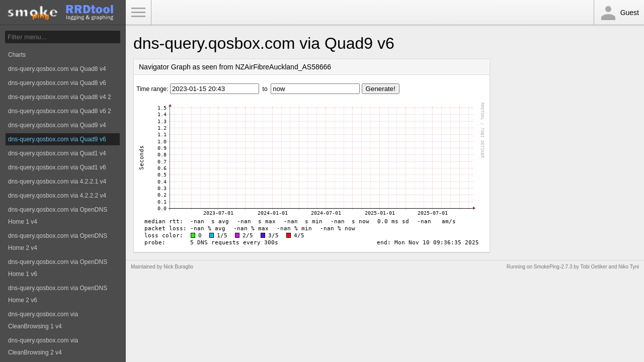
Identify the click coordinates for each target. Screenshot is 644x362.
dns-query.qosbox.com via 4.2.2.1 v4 (57, 182)
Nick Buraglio (178, 267)
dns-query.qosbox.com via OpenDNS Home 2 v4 (58, 242)
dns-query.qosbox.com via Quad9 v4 (57, 125)
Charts (17, 55)
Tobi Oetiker (593, 267)
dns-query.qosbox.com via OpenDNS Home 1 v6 (58, 268)
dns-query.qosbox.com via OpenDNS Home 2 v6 (58, 294)
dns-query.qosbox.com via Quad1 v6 (57, 167)
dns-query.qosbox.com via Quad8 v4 (57, 69)
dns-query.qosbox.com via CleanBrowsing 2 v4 (43, 346)
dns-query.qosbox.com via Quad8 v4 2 (60, 97)
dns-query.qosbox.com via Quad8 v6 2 (60, 111)
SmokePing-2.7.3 (553, 267)
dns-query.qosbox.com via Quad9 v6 (57, 139)
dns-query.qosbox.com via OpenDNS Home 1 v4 (58, 216)
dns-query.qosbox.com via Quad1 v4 (57, 153)
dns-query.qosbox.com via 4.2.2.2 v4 (57, 196)
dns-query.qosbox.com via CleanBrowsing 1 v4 (43, 320)
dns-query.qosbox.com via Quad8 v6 (57, 83)
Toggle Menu (138, 13)
